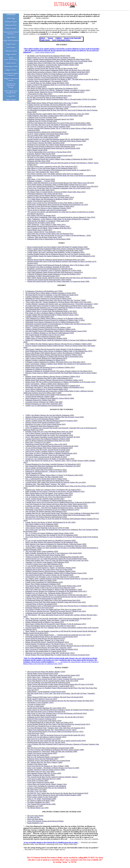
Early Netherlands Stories (61, 40)
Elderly (43, 38)
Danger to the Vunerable (72, 38)
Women (50, 38)
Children (58, 38)
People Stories (45, 40)
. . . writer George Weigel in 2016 (61, 50)
